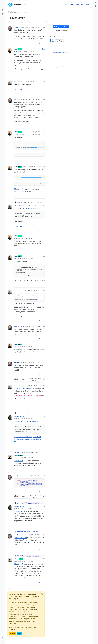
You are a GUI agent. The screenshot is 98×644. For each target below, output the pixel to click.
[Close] (42, 594)
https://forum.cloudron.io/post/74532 (27, 437)
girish (15, 49)
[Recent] (2, 6)
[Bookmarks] (2, 18)
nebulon (16, 456)
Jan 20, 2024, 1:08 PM (26, 458)
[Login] (96, 2)
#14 (44, 386)
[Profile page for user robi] (10, 83)
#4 (44, 99)
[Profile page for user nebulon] (10, 457)
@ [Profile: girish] (16, 208)
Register (13, 634)
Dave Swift (17, 27)
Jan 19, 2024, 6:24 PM (29, 386)
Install (88, 5)
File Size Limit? (30, 208)
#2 (44, 49)
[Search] (2, 22)
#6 (44, 167)
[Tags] (2, 10)
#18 (44, 506)
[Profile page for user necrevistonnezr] (10, 418)
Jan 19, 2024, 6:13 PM (33, 362)
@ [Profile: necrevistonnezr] (20, 538)
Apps (66, 5)
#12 (44, 344)
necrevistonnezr (19, 416)
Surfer (10, 22)
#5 (44, 132)
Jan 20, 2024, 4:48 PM (33, 535)
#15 (44, 416)
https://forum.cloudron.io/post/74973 (27, 439)
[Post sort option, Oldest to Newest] (61, 31)
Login (19, 634)
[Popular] (2, 14)
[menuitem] (96, 2)
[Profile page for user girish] (10, 50)
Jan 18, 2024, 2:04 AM (33, 99)
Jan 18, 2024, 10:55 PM (33, 326)
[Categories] (2, 2)
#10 (44, 291)
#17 (44, 476)
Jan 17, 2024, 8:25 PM (26, 51)
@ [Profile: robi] (16, 241)
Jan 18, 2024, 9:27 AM (35, 132)
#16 (44, 456)
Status (71, 5)
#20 (43, 559)
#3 (44, 82)
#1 (44, 27)
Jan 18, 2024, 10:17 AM (26, 259)
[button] (2, 638)
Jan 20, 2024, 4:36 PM (26, 509)
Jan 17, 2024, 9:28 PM (29, 82)
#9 (44, 256)
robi (15, 82)
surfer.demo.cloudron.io (26, 389)
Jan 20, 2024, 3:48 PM (33, 476)
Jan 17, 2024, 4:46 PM (33, 27)
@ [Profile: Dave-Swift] (18, 189)
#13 (44, 362)
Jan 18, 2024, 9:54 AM (29, 205)
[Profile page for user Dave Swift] (10, 28)
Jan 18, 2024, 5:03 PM (29, 291)
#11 (44, 326)
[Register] (96, 6)
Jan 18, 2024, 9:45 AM (35, 167)
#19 (44, 535)
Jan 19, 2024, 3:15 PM (26, 347)
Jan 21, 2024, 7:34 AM (26, 561)
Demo (77, 5)
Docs (82, 5)
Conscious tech (18, 90)
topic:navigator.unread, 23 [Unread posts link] (60, 53)
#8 (44, 236)
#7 (44, 205)
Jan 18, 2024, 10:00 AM (26, 238)
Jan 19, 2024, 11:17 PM (26, 419)
